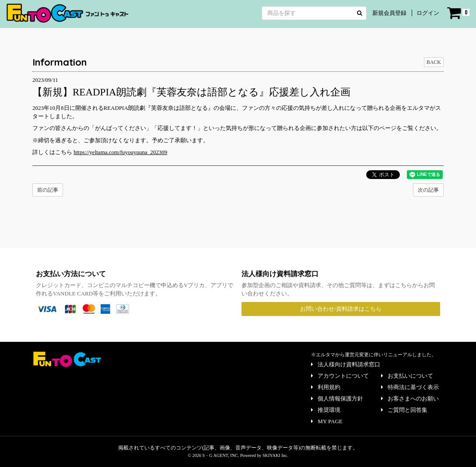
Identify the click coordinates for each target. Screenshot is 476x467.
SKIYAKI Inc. (275, 455)
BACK (434, 62)
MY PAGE (327, 421)
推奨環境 (326, 410)
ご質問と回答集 (404, 410)
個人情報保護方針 (337, 399)
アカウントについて (340, 376)
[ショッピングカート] (458, 13)
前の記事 (48, 190)
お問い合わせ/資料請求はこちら (341, 309)
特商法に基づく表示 (410, 387)
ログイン (428, 13)
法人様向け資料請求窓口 (346, 364)
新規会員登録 (389, 13)
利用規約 (326, 387)
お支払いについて (407, 376)
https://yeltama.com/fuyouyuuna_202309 (120, 152)
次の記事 (428, 190)
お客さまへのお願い (410, 399)
